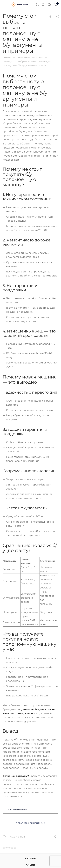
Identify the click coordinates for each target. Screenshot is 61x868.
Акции (30, 865)
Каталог (30, 858)
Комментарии (17, 810)
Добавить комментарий (30, 823)
